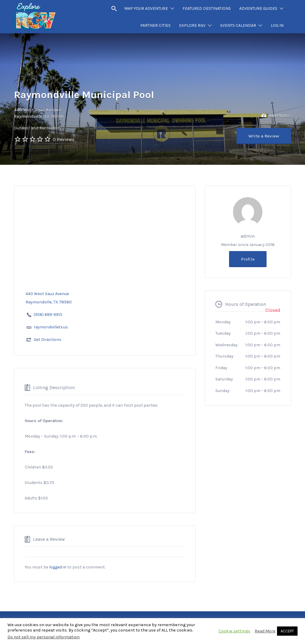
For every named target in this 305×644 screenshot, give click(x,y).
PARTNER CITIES (155, 25)
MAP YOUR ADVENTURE (146, 8)
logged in (58, 567)
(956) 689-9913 (48, 315)
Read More (265, 631)
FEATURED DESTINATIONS (207, 8)
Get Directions (48, 340)
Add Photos (276, 116)
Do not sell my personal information (43, 637)
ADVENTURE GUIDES (258, 8)
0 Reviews (64, 139)
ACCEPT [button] (287, 631)
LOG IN (277, 25)
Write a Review (264, 136)
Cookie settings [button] (234, 631)
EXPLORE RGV (192, 25)
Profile (248, 259)
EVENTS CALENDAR (238, 25)
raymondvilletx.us (51, 327)
